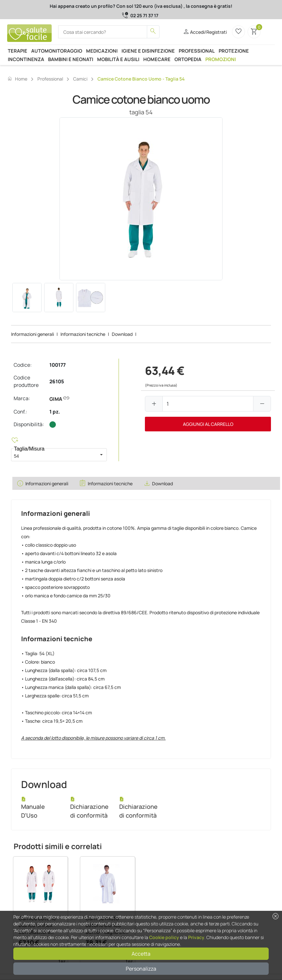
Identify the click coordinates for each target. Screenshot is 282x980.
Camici (80, 79)
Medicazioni (102, 51)
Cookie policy (164, 937)
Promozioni (221, 59)
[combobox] (54, 455)
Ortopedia (188, 59)
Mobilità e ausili (118, 59)
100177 (58, 365)
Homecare (157, 59)
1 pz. (55, 412)
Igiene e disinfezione (148, 51)
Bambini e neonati (71, 59)
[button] (101, 455)
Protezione (234, 51)
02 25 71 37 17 (144, 15)
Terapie (18, 51)
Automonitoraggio (57, 51)
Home (17, 79)
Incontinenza (26, 59)
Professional (197, 51)
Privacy (196, 937)
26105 (57, 382)
